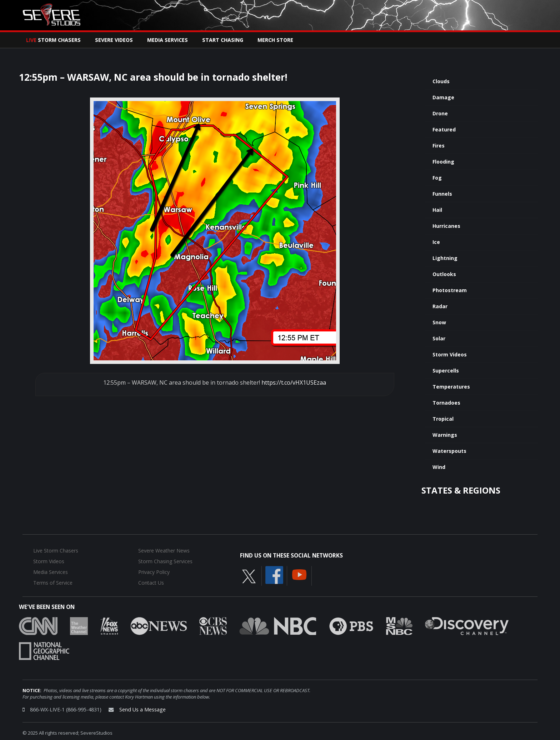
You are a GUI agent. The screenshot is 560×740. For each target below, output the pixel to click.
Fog (437, 178)
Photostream (450, 290)
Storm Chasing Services (165, 561)
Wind (439, 467)
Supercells (446, 371)
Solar (439, 338)
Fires (439, 146)
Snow (439, 322)
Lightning (445, 258)
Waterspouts (449, 451)
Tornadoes (446, 403)
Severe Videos (114, 40)
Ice (436, 242)
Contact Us (151, 583)
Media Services (167, 40)
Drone (440, 113)
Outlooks (444, 274)
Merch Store (275, 40)
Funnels (442, 194)
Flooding (443, 162)
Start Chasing (223, 40)
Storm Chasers (53, 40)
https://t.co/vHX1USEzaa (294, 382)
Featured (444, 129)
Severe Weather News (164, 551)
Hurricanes (446, 226)
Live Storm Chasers (56, 551)
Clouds (441, 81)
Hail (437, 210)
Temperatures (451, 387)
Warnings (445, 435)
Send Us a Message (142, 709)
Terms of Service (53, 583)
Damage (443, 97)
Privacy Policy (154, 572)
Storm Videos (450, 354)
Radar (440, 306)
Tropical (443, 419)
